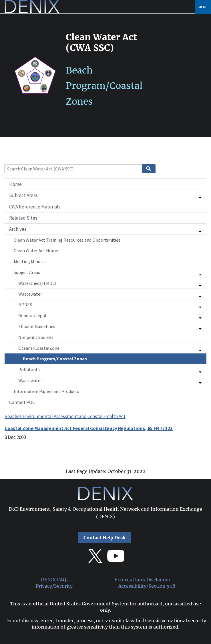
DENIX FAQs (55, 580)
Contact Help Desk (104, 538)
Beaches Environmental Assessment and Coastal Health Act (65, 416)
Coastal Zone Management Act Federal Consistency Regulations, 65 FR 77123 (89, 428)
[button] (105, 195)
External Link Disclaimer (142, 580)
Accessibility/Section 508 (147, 586)
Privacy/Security (54, 586)
